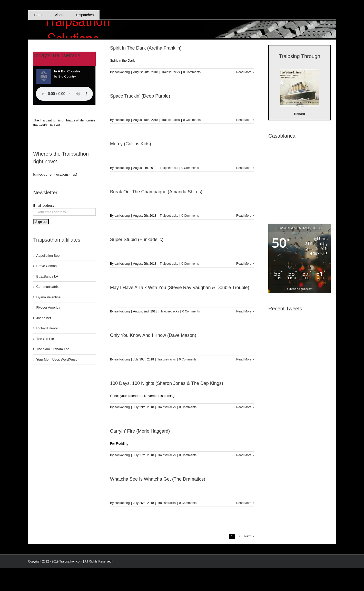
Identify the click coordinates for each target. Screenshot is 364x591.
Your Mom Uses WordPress (57, 360)
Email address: (44, 206)
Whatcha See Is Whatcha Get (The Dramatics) (158, 479)
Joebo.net (43, 318)
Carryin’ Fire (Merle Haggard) (140, 431)
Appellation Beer (48, 256)
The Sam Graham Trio (53, 349)
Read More (244, 72)
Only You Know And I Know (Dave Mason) (153, 335)
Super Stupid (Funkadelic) (137, 240)
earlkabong (122, 72)
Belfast (299, 114)
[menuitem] (39, 15)
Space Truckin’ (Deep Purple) (140, 96)
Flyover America (48, 307)
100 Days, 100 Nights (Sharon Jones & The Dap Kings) (167, 383)
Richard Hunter (47, 328)
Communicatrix (47, 287)
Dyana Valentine (48, 297)
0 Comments (192, 72)
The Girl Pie (45, 339)
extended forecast (300, 289)
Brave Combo (46, 266)
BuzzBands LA (47, 276)
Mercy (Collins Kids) (131, 144)
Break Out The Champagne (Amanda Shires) (156, 192)
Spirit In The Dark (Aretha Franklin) (146, 48)
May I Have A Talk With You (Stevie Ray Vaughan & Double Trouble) (180, 288)
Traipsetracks (171, 72)
